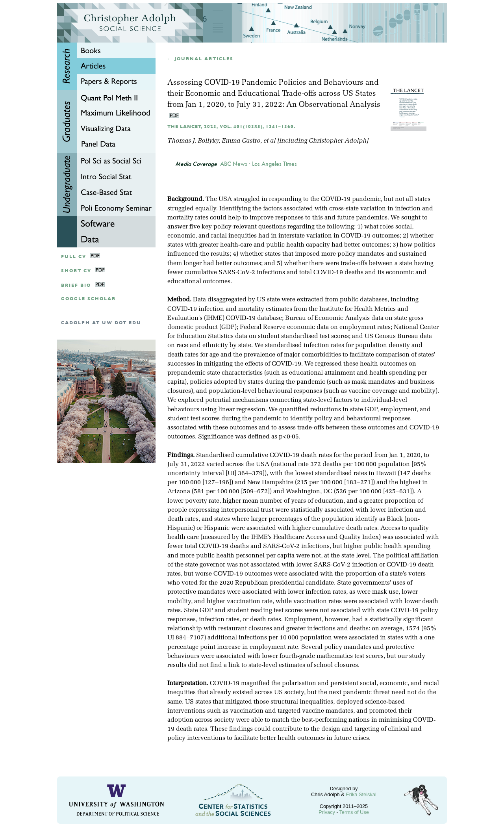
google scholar (88, 299)
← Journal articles (200, 59)
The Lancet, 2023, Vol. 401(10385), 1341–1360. (231, 127)
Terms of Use (354, 812)
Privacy (327, 812)
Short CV (76, 271)
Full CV (74, 257)
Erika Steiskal (361, 794)
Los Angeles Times (274, 164)
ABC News (234, 164)
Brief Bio (76, 285)
